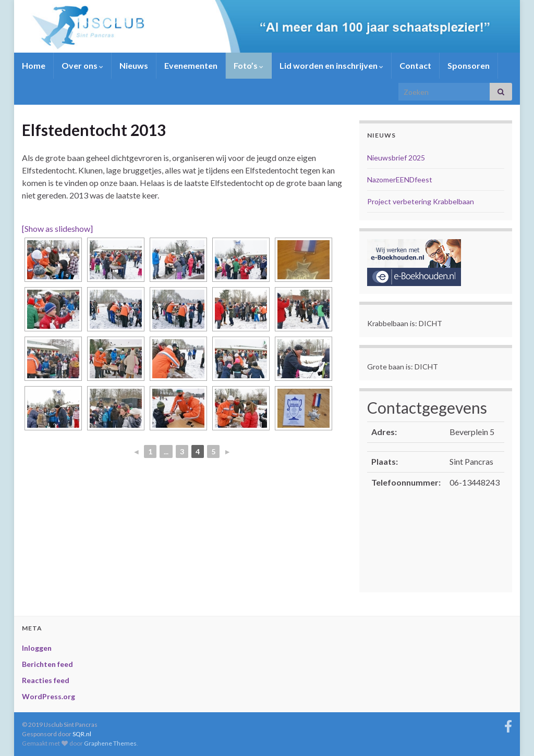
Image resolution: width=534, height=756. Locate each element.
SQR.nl (82, 734)
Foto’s (248, 65)
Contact (415, 65)
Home (34, 65)
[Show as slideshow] (57, 228)
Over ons (82, 65)
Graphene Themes (110, 743)
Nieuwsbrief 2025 (396, 158)
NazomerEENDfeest (400, 179)
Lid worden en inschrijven (331, 65)
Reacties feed (46, 680)
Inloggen (37, 648)
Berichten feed (47, 664)
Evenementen (191, 65)
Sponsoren (469, 65)
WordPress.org (48, 696)
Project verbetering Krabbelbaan (421, 201)
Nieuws (134, 65)
